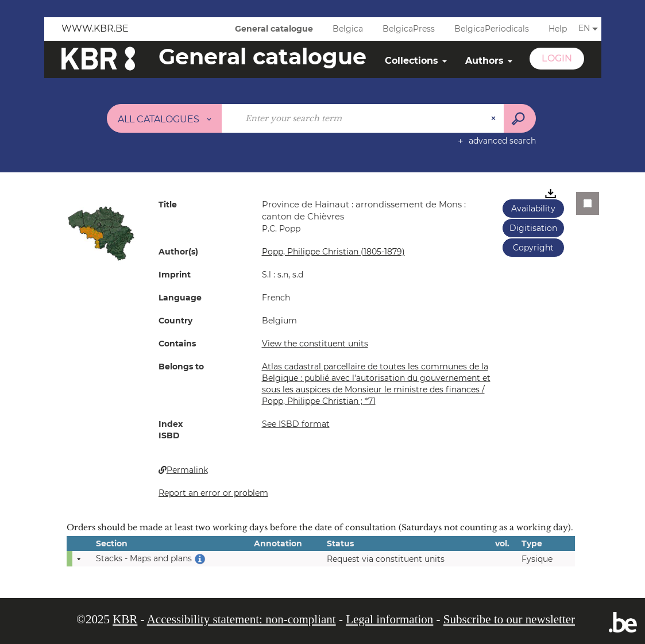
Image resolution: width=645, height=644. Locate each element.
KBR (125, 619)
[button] (101, 233)
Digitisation (533, 228)
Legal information (389, 619)
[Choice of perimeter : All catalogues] (164, 118)
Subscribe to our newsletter (509, 619)
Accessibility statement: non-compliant (242, 619)
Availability (533, 209)
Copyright (533, 248)
